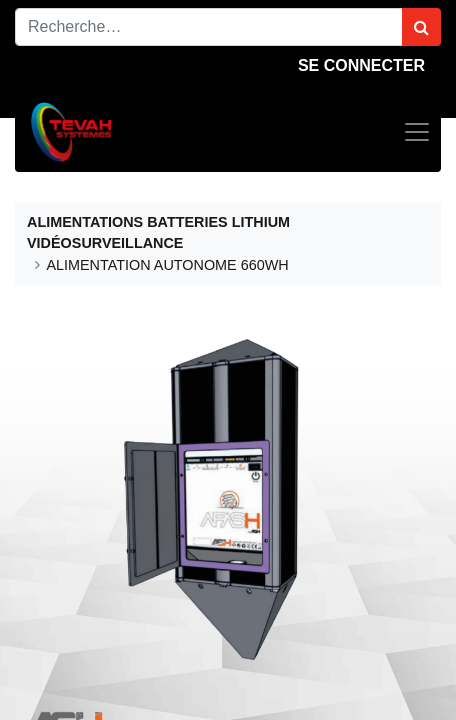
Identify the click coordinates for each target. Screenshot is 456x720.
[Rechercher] (421, 27)
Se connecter (361, 65)
